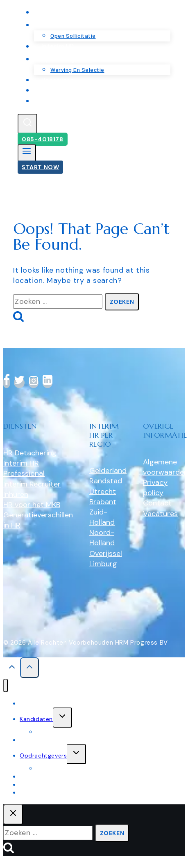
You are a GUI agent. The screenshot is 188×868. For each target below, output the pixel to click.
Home (28, 703)
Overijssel (106, 553)
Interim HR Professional (24, 468)
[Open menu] (27, 153)
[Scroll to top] (12, 669)
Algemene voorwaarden (165, 467)
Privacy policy (155, 488)
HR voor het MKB (32, 505)
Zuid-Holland (102, 517)
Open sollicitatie (60, 732)
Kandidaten (36, 719)
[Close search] (13, 814)
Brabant (103, 502)
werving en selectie (64, 768)
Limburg (103, 564)
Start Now (40, 167)
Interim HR (35, 740)
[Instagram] (34, 383)
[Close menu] (6, 685)
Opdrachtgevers (43, 755)
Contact (54, 101)
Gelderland (108, 471)
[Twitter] (19, 383)
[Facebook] (7, 383)
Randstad (106, 481)
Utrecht (103, 491)
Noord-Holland (102, 538)
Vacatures (160, 514)
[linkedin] (48, 383)
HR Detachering (30, 453)
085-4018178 (43, 139)
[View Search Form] (27, 124)
